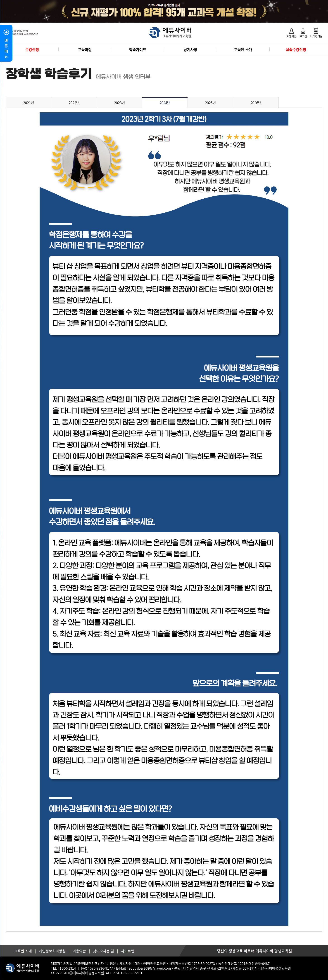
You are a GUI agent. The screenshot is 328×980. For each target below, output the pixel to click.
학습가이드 (137, 49)
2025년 (210, 103)
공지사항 (190, 49)
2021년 (29, 103)
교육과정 (85, 49)
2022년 (74, 103)
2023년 (119, 103)
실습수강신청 (296, 49)
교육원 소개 (243, 49)
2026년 (256, 103)
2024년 (165, 103)
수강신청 (32, 49)
